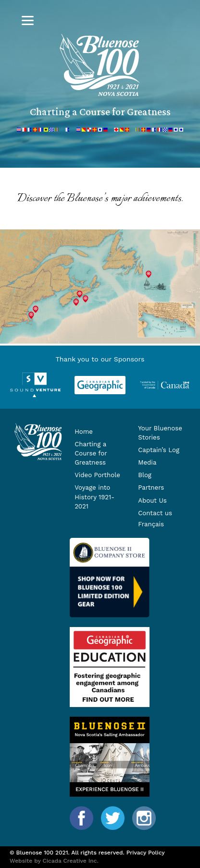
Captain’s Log (159, 450)
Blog (145, 475)
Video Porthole (97, 475)
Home (84, 432)
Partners (151, 487)
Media (147, 462)
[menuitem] (161, 524)
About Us (152, 501)
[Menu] (28, 20)
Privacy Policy (146, 853)
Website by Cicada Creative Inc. (54, 861)
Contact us (155, 513)
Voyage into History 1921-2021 (94, 497)
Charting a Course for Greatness (91, 453)
